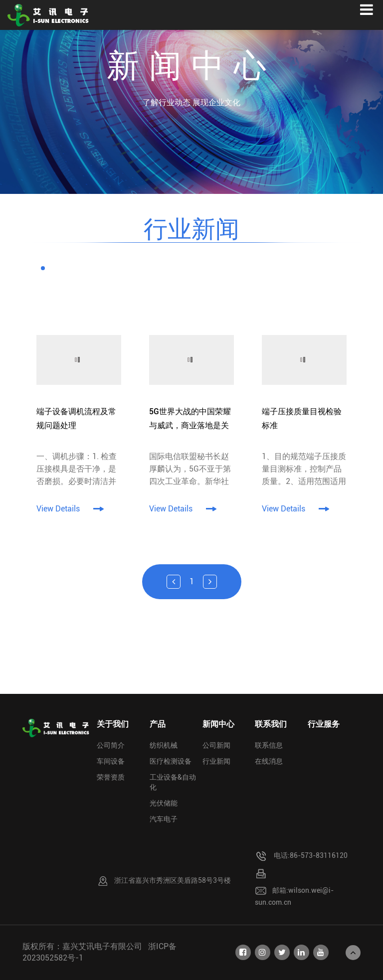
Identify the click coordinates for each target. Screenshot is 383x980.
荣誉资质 (111, 777)
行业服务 (324, 724)
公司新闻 (216, 745)
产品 (158, 724)
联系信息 (269, 745)
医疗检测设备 (171, 761)
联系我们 (271, 724)
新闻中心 (218, 724)
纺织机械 (164, 745)
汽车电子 (164, 819)
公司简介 (111, 745)
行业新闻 (216, 761)
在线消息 (269, 761)
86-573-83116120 (319, 855)
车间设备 (111, 761)
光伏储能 (164, 803)
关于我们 (113, 724)
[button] (43, 268)
